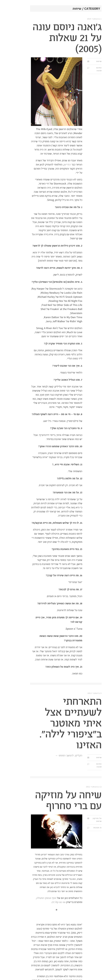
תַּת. (99, 15)
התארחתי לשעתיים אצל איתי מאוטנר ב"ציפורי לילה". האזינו (47, 724)
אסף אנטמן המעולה (22, 898)
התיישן (43, 165)
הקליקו (55, 756)
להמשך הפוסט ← (41, 756)
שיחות (75, 61)
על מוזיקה (73, 818)
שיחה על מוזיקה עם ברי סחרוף (44, 801)
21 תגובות (74, 828)
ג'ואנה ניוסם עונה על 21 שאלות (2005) (43, 38)
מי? (101, 35)
